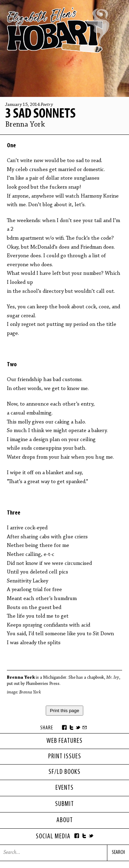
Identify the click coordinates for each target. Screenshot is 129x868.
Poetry (47, 105)
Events (64, 788)
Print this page (64, 711)
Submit (64, 804)
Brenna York (25, 125)
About (65, 820)
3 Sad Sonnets (40, 114)
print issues (65, 757)
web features (64, 741)
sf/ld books (64, 772)
